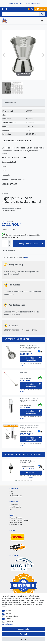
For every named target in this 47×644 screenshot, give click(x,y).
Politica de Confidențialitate (19, 520)
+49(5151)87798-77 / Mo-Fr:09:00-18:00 (24, 4)
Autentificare (14, 505)
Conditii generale (16, 524)
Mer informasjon (10, 103)
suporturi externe (12, 616)
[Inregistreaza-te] (3, 9)
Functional (10, 621)
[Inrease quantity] (10, 242)
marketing (9, 613)
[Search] (42, 14)
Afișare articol (31, 473)
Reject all (24, 634)
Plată (11, 491)
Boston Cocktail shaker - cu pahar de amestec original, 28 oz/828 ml (30, 400)
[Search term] (20, 14)
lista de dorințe (9, 251)
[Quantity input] (5, 244)
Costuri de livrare (16, 496)
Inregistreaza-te (15, 507)
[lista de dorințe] (32, 9)
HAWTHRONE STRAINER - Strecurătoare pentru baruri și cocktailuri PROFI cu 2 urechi (30, 347)
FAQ (11, 494)
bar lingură (23, 372)
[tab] (23, 103)
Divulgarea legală (16, 522)
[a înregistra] (7, 9)
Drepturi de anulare (16, 518)
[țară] (29, 9)
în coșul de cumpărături (31, 244)
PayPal (8, 619)
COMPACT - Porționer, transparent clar (27, 462)
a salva (23, 639)
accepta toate (23, 629)
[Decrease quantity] (10, 245)
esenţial (9, 611)
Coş (11, 509)
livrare (26, 257)
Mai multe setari (8, 624)
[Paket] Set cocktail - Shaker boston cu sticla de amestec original (29, 427)
